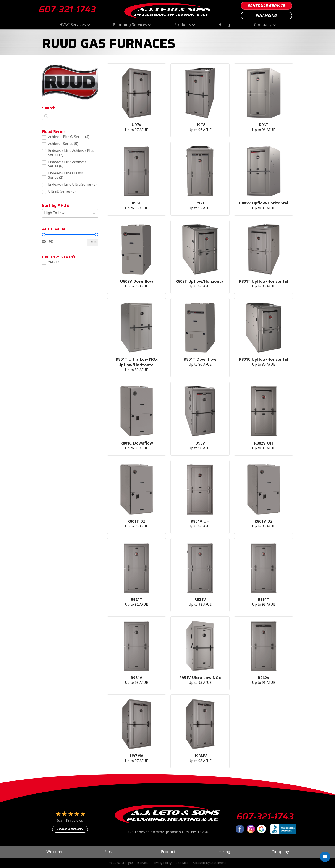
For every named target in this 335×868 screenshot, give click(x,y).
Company (280, 852)
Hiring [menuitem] (224, 25)
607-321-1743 (67, 9)
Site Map (182, 863)
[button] (88, 25)
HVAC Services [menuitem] (73, 25)
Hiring (224, 852)
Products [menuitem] (183, 25)
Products (169, 852)
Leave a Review (70, 829)
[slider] (44, 235)
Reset (92, 242)
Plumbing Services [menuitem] (130, 25)
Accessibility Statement (209, 863)
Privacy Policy (162, 863)
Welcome (55, 852)
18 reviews (74, 821)
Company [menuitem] (263, 25)
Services (112, 852)
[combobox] (70, 116)
